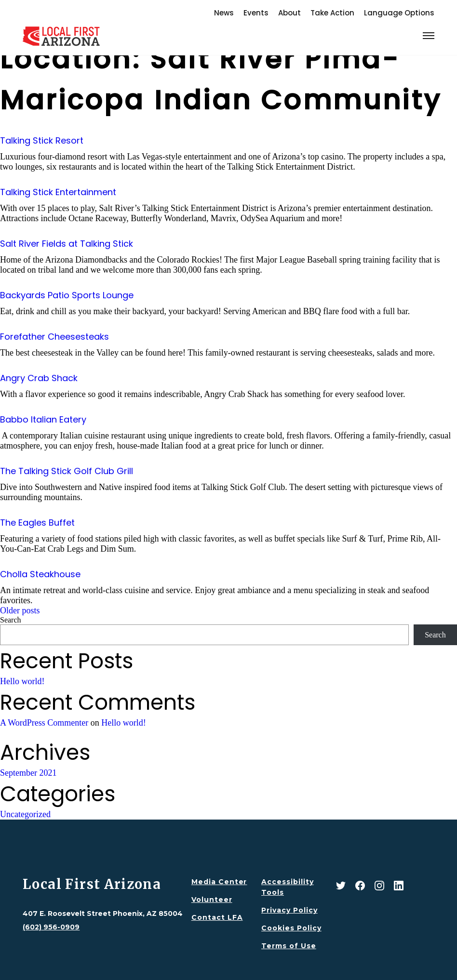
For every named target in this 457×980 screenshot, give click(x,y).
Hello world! (22, 681)
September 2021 (28, 773)
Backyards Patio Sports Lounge (67, 295)
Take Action (332, 13)
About (289, 13)
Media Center (219, 882)
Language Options (399, 13)
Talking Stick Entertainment (58, 192)
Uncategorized (25, 814)
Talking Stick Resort (42, 140)
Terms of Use (289, 946)
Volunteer (212, 900)
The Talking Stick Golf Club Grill (67, 471)
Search (11, 620)
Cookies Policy (291, 928)
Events (256, 13)
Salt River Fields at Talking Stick (67, 244)
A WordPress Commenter (44, 723)
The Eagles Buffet (37, 523)
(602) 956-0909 (51, 927)
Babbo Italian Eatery (43, 419)
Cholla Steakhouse (40, 574)
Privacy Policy (289, 910)
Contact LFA (217, 917)
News (224, 13)
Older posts (20, 610)
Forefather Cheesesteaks (54, 337)
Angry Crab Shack (39, 378)
